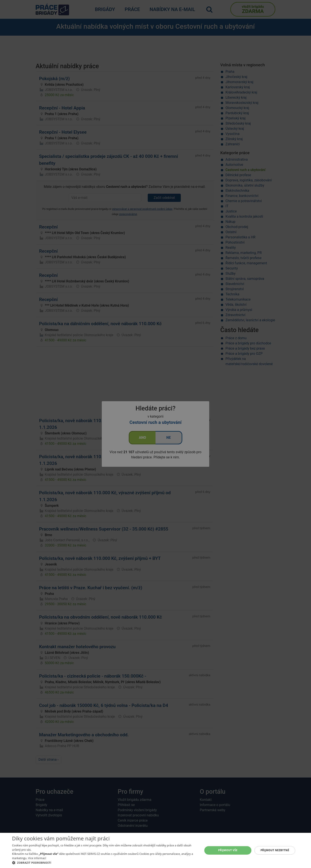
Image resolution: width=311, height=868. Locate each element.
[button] (105, 863)
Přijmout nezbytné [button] (275, 850)
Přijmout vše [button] (228, 850)
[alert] (155, 434)
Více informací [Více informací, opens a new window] (37, 858)
